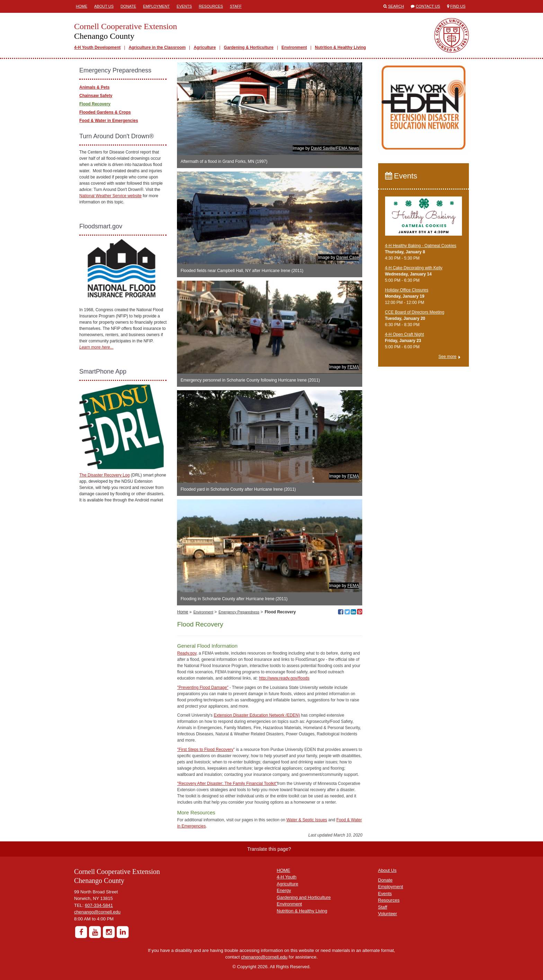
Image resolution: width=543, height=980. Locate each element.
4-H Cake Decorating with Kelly (414, 268)
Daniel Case (348, 257)
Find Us (458, 6)
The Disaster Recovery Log (104, 475)
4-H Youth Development (97, 47)
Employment (156, 6)
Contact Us (428, 6)
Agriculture (205, 47)
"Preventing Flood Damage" (203, 688)
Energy (284, 890)
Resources (211, 6)
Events (184, 6)
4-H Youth (287, 877)
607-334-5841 (99, 905)
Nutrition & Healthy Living (340, 47)
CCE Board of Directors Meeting (415, 312)
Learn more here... (96, 347)
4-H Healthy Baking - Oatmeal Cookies (421, 246)
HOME (283, 870)
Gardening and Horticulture (304, 897)
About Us (104, 6)
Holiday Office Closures (407, 290)
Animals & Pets (94, 87)
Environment (294, 47)
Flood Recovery (95, 104)
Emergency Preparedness (239, 612)
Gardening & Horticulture (248, 47)
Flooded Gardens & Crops (105, 112)
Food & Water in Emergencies (109, 121)
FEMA (353, 367)
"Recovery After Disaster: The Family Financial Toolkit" (227, 784)
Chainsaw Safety (96, 96)
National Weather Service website (110, 196)
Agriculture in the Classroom (157, 47)
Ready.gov (187, 653)
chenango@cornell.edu (97, 912)
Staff (236, 6)
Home (82, 6)
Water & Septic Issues (307, 820)
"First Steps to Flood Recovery (205, 750)
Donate (128, 6)
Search (396, 6)
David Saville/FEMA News (335, 148)
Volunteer (388, 914)
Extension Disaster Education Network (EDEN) (257, 715)
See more (447, 357)
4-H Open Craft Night (405, 334)
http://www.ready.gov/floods (284, 678)
